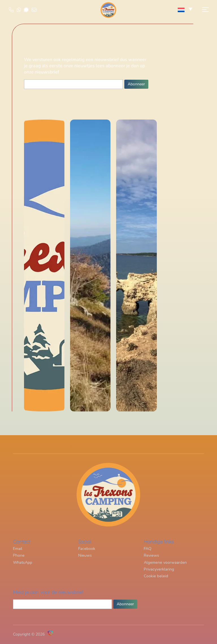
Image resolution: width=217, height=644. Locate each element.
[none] (185, 10)
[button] (204, 13)
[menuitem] (185, 10)
